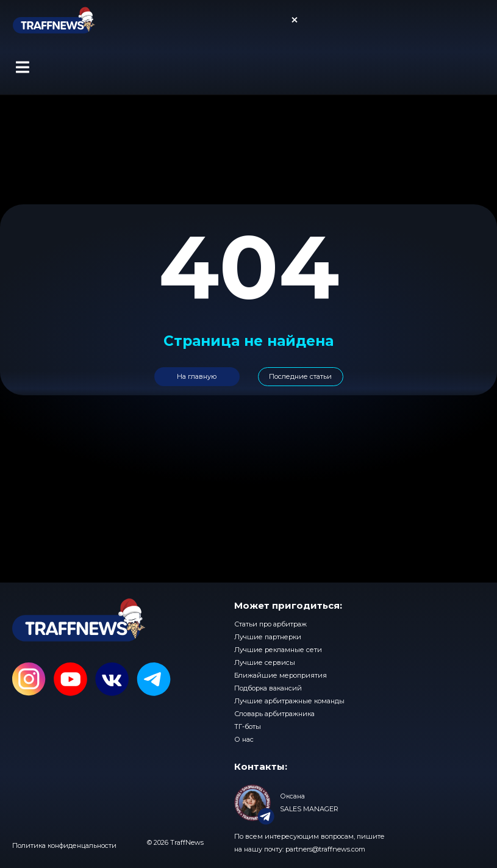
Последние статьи (300, 376)
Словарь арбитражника (274, 714)
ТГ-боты (248, 726)
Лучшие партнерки (268, 637)
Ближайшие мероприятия (281, 675)
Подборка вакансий (268, 688)
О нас (244, 739)
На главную (197, 376)
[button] (22, 67)
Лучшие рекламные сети (278, 650)
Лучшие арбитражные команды (289, 701)
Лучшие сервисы (265, 662)
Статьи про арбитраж (270, 624)
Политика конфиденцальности (64, 845)
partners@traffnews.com (325, 849)
